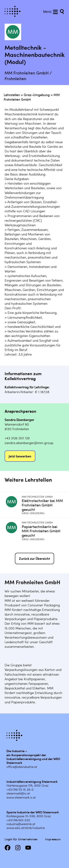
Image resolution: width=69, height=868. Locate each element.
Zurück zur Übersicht (34, 558)
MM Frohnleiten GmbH (37, 497)
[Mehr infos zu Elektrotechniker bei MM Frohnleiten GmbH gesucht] (13, 505)
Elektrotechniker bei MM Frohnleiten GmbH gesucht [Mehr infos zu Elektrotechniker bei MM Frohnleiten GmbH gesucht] (42, 505)
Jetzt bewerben (20, 456)
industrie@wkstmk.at (21, 824)
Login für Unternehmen (21, 839)
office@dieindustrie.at (22, 767)
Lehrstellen (12, 95)
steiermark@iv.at (18, 793)
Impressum (53, 839)
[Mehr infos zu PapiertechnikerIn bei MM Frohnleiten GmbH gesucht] (13, 531)
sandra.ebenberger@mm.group (29, 443)
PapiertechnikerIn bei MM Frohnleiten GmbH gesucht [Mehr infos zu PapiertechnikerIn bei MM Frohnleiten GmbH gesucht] (41, 531)
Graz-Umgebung (37, 95)
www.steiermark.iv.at (21, 797)
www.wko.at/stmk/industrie (26, 828)
